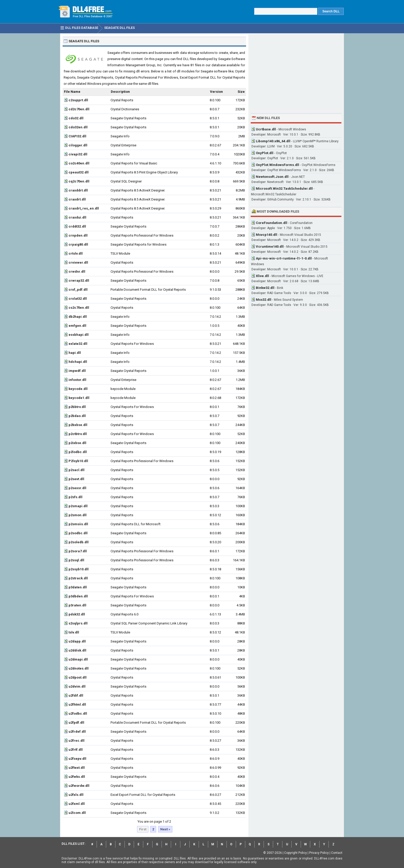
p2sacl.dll (77, 470)
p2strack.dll (78, 578)
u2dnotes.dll (79, 668)
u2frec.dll (77, 741)
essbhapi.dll (79, 335)
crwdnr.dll (77, 272)
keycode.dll (78, 389)
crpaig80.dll (78, 244)
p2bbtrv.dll (77, 407)
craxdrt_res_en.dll (84, 208)
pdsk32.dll (77, 614)
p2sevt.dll (76, 479)
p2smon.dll (78, 515)
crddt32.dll (77, 226)
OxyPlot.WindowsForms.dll (277, 165)
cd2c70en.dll (79, 109)
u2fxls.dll (76, 795)
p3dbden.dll (78, 596)
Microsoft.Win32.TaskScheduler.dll (284, 189)
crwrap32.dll (79, 281)
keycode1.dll (79, 398)
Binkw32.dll (265, 288)
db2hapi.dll (78, 317)
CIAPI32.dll (77, 136)
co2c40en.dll (79, 163)
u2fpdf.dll (76, 723)
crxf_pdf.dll (78, 290)
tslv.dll (74, 632)
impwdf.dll (77, 371)
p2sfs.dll (75, 497)
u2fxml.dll (77, 804)
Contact (337, 853)
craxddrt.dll (78, 190)
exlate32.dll (78, 344)
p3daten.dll (78, 587)
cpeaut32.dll (79, 172)
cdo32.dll (76, 118)
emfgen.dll (77, 326)
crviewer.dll (78, 262)
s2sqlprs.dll (78, 623)
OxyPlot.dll (265, 153)
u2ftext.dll (77, 768)
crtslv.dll (76, 253)
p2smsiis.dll (78, 524)
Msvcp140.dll (267, 235)
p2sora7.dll (78, 551)
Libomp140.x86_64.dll (273, 141)
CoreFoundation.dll (272, 223)
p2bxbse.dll (78, 425)
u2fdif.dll (76, 695)
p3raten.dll (77, 605)
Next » (165, 829)
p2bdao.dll (77, 416)
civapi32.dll (78, 154)
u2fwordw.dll (79, 786)
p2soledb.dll (79, 542)
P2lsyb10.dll (78, 461)
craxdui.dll (77, 217)
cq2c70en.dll (79, 181)
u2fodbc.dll (78, 713)
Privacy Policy (319, 853)
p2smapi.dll (78, 506)
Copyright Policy (296, 853)
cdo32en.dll (78, 127)
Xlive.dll (262, 276)
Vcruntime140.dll (270, 247)
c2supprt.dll (78, 100)
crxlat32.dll (78, 299)
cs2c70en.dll (79, 308)
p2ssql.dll (76, 560)
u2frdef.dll (77, 732)
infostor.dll (77, 380)
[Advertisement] (296, 73)
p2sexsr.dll (77, 488)
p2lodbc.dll (78, 452)
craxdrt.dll (77, 199)
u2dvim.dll (77, 686)
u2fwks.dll (77, 777)
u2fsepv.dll (77, 759)
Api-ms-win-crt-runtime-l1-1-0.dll (284, 258)
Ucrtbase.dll (266, 129)
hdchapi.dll (78, 362)
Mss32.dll (264, 300)
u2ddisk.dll (77, 650)
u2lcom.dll (77, 813)
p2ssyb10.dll (79, 569)
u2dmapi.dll (78, 659)
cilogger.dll (78, 145)
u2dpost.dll (78, 677)
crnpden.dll (78, 235)
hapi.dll (75, 353)
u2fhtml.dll (77, 704)
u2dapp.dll (77, 641)
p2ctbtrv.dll (78, 434)
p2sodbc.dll (78, 533)
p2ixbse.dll (77, 443)
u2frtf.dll (76, 750)
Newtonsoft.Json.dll (272, 177)
